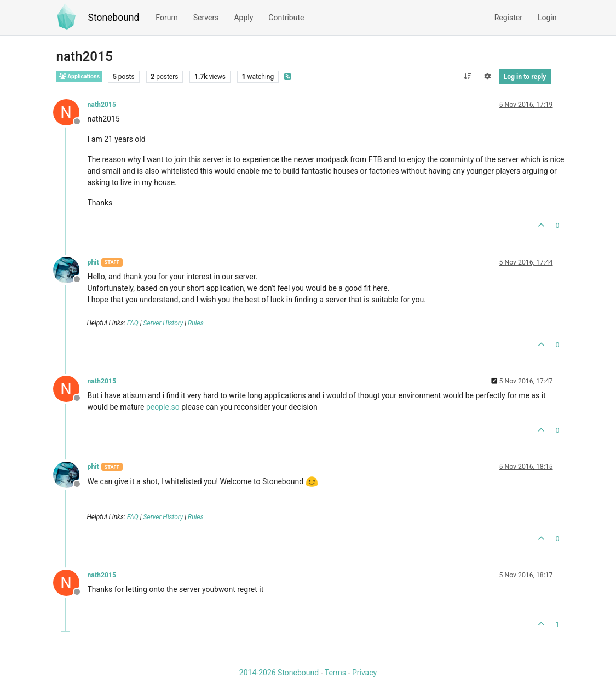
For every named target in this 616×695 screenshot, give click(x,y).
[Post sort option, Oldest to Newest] (467, 77)
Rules (196, 323)
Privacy (364, 673)
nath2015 (102, 105)
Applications (80, 76)
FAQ (133, 323)
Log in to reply (525, 77)
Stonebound (114, 18)
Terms (335, 673)
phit (93, 262)
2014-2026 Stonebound (279, 673)
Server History (163, 323)
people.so (163, 407)
